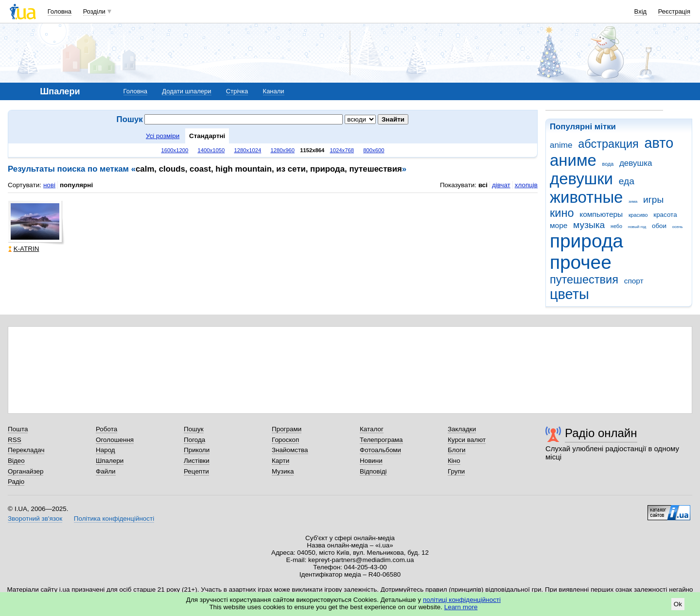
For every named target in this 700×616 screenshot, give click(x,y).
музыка (589, 225)
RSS (15, 440)
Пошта (18, 429)
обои (659, 226)
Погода (194, 440)
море (559, 225)
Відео (16, 461)
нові (49, 185)
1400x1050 (211, 150)
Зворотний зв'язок (35, 519)
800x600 (374, 150)
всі (483, 185)
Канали (274, 91)
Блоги (457, 450)
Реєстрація (674, 11)
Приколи (197, 450)
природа (586, 241)
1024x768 (342, 150)
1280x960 (282, 150)
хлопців (526, 185)
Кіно (454, 461)
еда (627, 181)
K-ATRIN (24, 249)
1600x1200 (175, 150)
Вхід (641, 11)
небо (616, 226)
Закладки (462, 429)
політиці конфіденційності (462, 600)
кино (562, 213)
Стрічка (237, 91)
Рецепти (196, 471)
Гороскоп (285, 440)
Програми (287, 429)
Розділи (94, 11)
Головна (60, 11)
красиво (638, 215)
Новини (371, 461)
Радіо (16, 482)
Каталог (372, 429)
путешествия (584, 280)
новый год (637, 227)
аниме (573, 160)
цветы (569, 294)
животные (586, 197)
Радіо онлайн (601, 433)
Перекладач (26, 450)
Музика (283, 471)
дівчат (501, 185)
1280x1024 (247, 150)
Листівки (197, 461)
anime (561, 145)
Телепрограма (381, 440)
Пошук (194, 429)
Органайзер (26, 471)
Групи (456, 471)
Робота (106, 429)
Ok (678, 604)
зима (633, 202)
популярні (76, 185)
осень (678, 227)
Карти (280, 461)
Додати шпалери (186, 91)
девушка (636, 163)
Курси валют (467, 440)
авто (659, 143)
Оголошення (115, 440)
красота (665, 215)
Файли (106, 471)
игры (653, 200)
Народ (105, 450)
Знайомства (290, 450)
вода (608, 164)
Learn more (461, 607)
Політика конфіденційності (114, 519)
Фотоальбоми (380, 450)
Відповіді (373, 471)
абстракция (608, 144)
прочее (581, 262)
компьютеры (601, 214)
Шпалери (110, 461)
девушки (581, 179)
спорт (634, 281)
